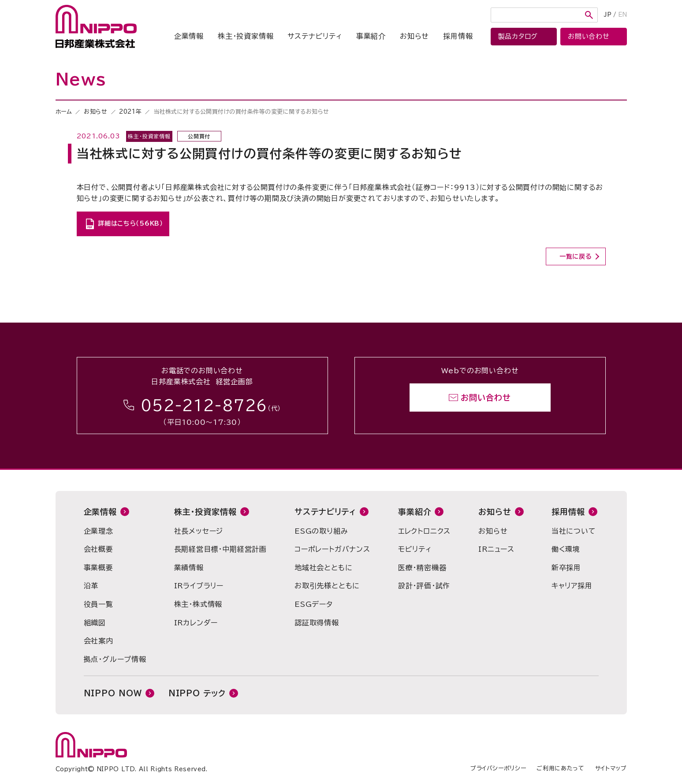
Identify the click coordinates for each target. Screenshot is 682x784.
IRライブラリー (199, 586)
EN (622, 15)
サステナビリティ (315, 36)
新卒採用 (566, 568)
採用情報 (458, 36)
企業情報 (189, 36)
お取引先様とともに (327, 586)
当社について (574, 531)
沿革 (91, 586)
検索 (589, 15)
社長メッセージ (199, 531)
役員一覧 (99, 604)
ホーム (64, 112)
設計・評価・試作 (424, 586)
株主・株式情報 (198, 604)
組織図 (95, 623)
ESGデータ (314, 604)
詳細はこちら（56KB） (130, 223)
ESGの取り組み (321, 531)
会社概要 (99, 549)
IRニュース (496, 549)
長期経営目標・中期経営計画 (220, 549)
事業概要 (99, 568)
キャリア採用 (572, 586)
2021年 (130, 112)
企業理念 (99, 531)
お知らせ (414, 36)
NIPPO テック (197, 693)
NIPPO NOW (113, 693)
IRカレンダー (196, 623)
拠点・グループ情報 (115, 659)
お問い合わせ (486, 398)
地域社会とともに (323, 568)
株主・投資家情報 (246, 36)
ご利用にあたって (560, 768)
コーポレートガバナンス (332, 549)
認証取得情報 (317, 623)
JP (608, 15)
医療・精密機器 (422, 568)
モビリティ (415, 549)
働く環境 (566, 549)
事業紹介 (371, 36)
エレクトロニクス (424, 531)
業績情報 (189, 568)
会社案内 (99, 641)
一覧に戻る (576, 256)
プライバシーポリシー (498, 768)
